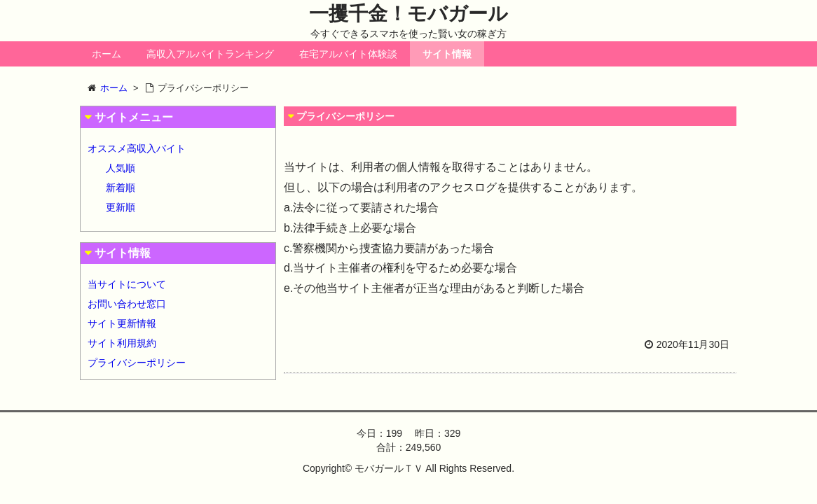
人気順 (121, 168)
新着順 (121, 188)
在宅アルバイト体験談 (348, 54)
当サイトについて (127, 284)
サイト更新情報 (122, 323)
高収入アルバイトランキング (210, 54)
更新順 (121, 207)
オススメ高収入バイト (137, 148)
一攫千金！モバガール (408, 14)
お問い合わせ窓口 (127, 304)
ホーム (107, 54)
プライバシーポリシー (137, 363)
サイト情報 (447, 54)
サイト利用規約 (122, 343)
